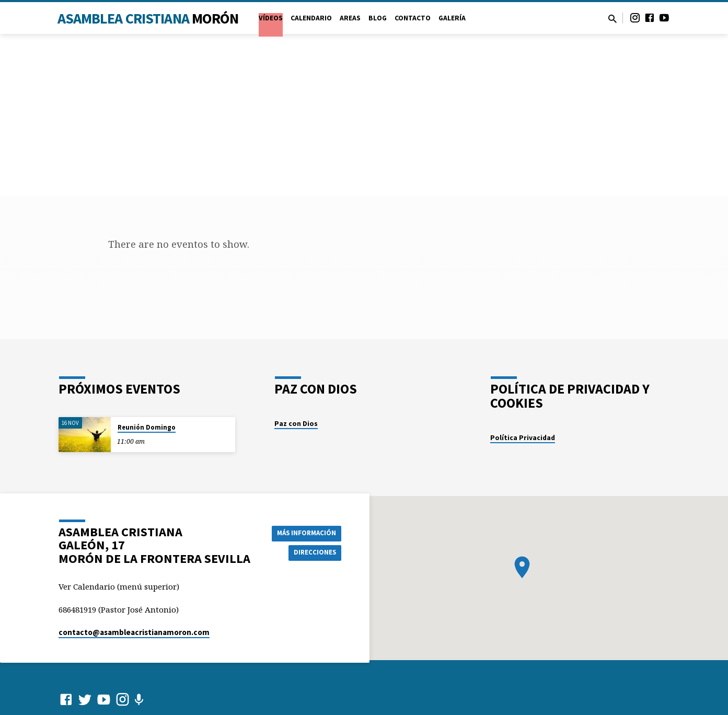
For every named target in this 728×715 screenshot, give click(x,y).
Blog (378, 18)
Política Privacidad (523, 438)
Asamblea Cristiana (148, 18)
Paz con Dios (296, 424)
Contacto (413, 18)
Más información (304, 532)
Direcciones (314, 553)
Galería (452, 18)
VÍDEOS (271, 18)
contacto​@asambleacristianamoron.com (134, 632)
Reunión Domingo (147, 427)
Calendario (311, 18)
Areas (350, 18)
